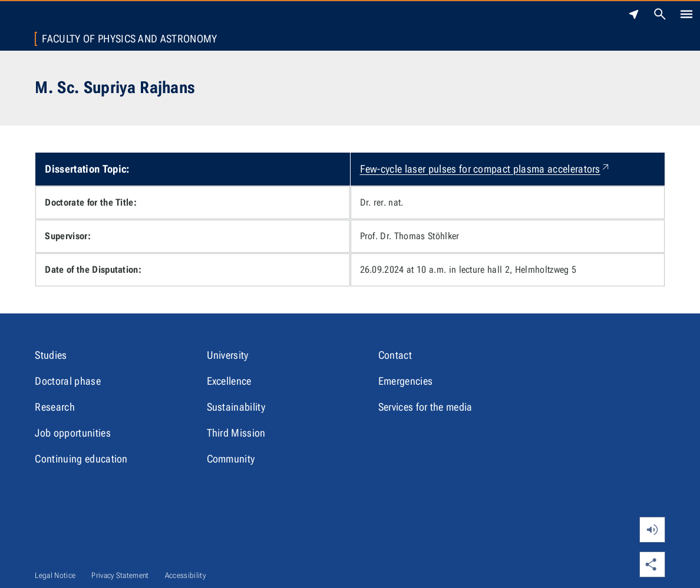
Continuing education (81, 459)
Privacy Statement (120, 575)
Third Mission (236, 433)
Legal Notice (55, 575)
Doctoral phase (67, 381)
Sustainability (236, 407)
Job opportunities (72, 433)
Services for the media (425, 407)
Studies (51, 355)
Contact (395, 355)
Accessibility (185, 575)
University (228, 355)
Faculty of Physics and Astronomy (129, 39)
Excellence (229, 381)
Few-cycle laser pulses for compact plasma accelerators (486, 169)
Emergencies (406, 381)
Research (55, 407)
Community (231, 459)
